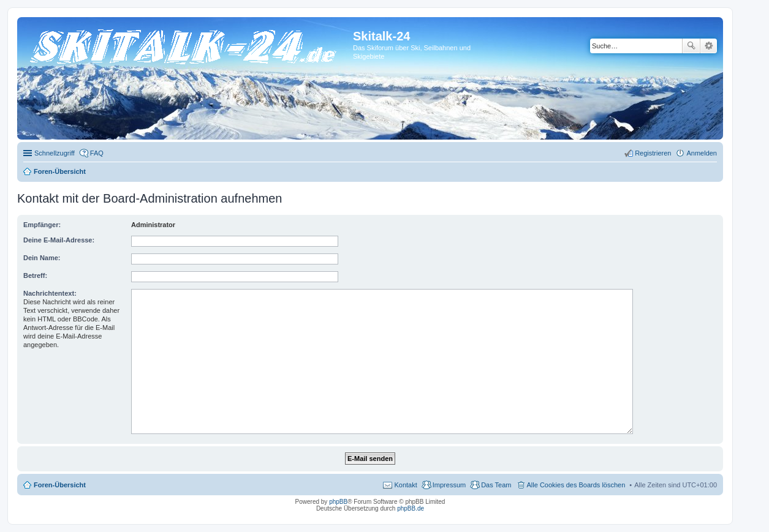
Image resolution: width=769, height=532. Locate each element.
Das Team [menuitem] (496, 485)
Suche (691, 46)
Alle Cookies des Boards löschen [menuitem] (576, 485)
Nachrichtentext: (50, 293)
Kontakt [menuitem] (405, 485)
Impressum (449, 485)
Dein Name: (42, 258)
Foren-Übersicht (60, 485)
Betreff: (35, 275)
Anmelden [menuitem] (702, 153)
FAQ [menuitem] (97, 153)
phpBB (338, 502)
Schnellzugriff (55, 153)
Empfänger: (42, 225)
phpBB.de (411, 508)
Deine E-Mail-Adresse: (59, 240)
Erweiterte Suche (709, 46)
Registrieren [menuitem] (653, 153)
